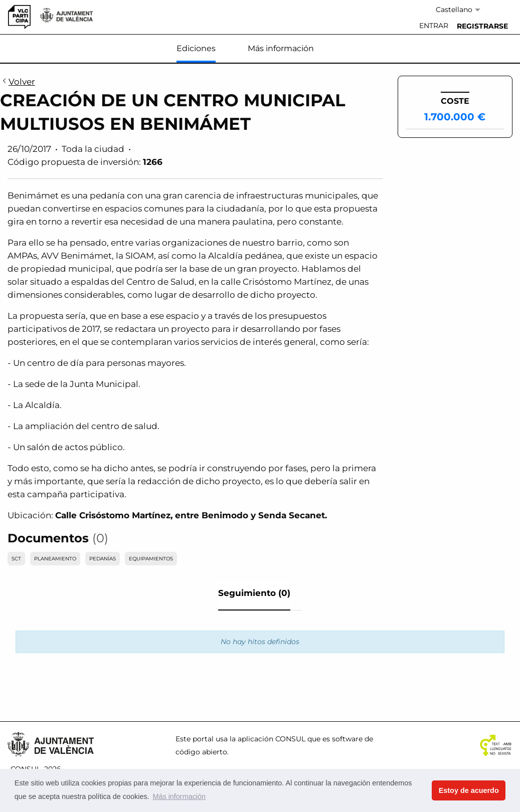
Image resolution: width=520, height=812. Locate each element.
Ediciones (196, 48)
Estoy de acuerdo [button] (469, 790)
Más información (281, 48)
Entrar (434, 26)
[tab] (254, 596)
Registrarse (482, 26)
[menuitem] (434, 26)
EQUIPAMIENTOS (151, 559)
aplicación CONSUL (272, 739)
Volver (18, 82)
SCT (16, 559)
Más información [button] (179, 796)
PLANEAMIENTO (55, 559)
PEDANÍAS (103, 559)
